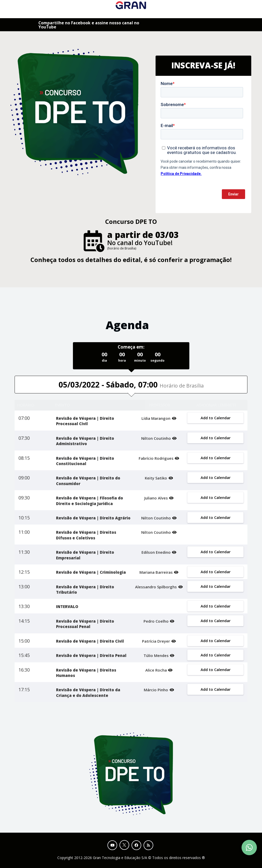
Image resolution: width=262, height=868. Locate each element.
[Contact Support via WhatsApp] (249, 848)
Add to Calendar (215, 418)
